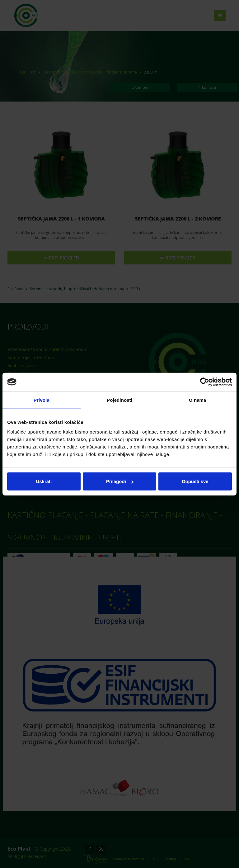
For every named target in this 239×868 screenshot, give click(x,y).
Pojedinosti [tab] (119, 400)
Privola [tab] (42, 400)
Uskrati (44, 481)
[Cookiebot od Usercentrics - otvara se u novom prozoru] (205, 382)
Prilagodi (120, 481)
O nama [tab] (198, 400)
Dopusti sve (195, 481)
